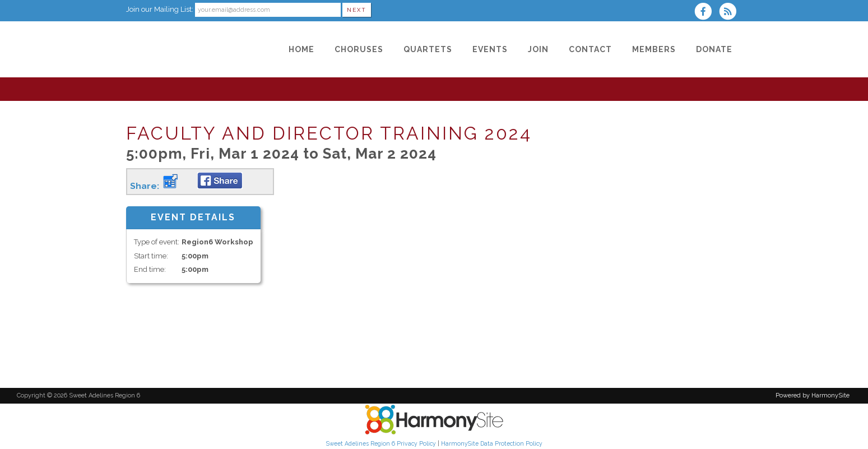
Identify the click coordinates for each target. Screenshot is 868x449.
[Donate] (714, 49)
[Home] (301, 49)
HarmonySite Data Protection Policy (492, 443)
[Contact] (590, 49)
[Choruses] (359, 49)
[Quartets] (428, 49)
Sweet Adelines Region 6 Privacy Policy (381, 443)
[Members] (654, 49)
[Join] (538, 49)
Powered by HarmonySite (813, 395)
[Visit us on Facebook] (707, 13)
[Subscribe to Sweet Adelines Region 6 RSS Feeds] (730, 13)
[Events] (490, 49)
